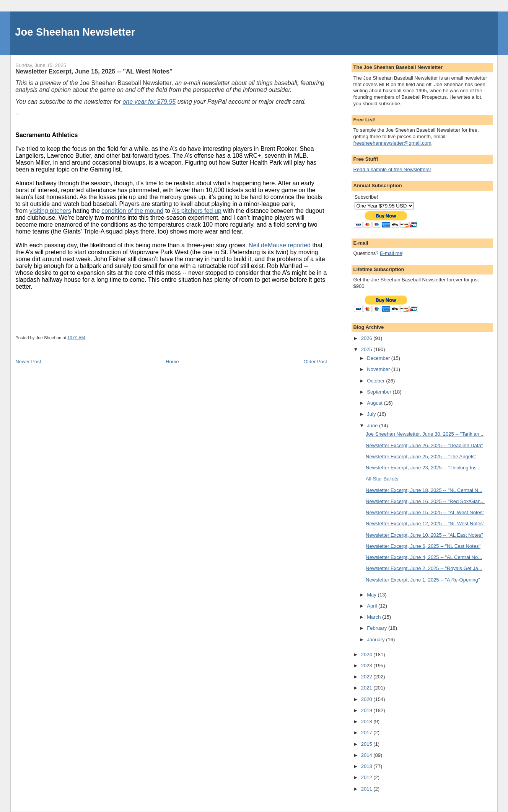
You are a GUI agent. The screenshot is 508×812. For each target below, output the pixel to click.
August (375, 403)
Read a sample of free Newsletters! (392, 169)
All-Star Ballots (382, 479)
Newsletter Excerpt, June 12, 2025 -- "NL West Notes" (425, 524)
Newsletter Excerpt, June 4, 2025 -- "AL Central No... (424, 557)
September (380, 392)
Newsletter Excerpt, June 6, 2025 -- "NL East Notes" (423, 546)
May (372, 595)
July (372, 414)
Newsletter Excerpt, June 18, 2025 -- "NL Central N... (424, 490)
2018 (367, 721)
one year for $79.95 (149, 102)
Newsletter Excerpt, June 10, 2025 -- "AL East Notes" (424, 535)
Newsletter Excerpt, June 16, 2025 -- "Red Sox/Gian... (425, 501)
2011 (367, 789)
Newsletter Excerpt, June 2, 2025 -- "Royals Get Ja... (424, 568)
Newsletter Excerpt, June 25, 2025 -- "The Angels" (421, 457)
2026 (367, 338)
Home (172, 362)
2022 (367, 677)
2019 (367, 710)
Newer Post (28, 362)
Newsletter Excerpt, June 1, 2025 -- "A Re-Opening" (423, 580)
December (379, 358)
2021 (367, 688)
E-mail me (391, 253)
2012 (367, 777)
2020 (367, 699)
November (379, 369)
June (373, 426)
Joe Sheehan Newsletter (75, 32)
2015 (367, 744)
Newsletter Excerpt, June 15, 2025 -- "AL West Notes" (425, 512)
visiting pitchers (50, 211)
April (373, 606)
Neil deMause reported (280, 245)
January (376, 640)
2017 (367, 733)
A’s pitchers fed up (197, 211)
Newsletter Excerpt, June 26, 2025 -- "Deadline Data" (424, 445)
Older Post (315, 362)
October (376, 381)
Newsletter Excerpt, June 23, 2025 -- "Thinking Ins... (423, 468)
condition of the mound (132, 211)
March (374, 617)
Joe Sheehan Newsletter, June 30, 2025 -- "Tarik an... (424, 434)
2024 (367, 654)
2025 (367, 349)
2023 (367, 666)
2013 (367, 766)
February (378, 628)
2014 (367, 755)
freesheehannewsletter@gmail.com (392, 143)
